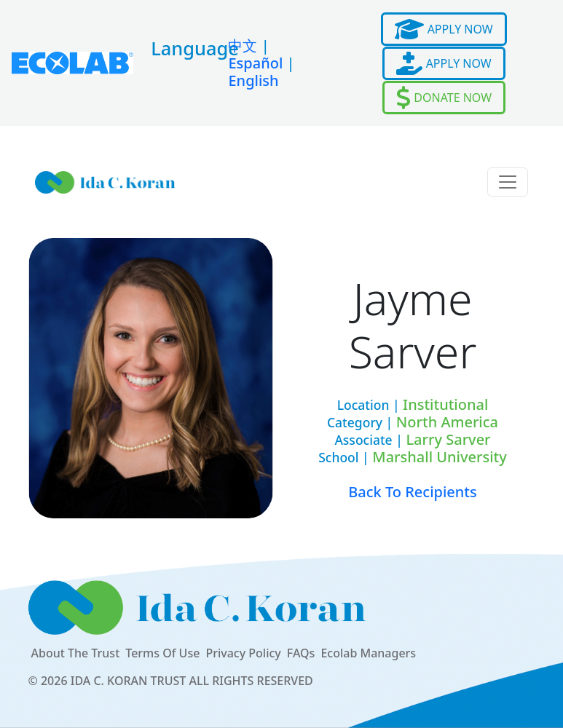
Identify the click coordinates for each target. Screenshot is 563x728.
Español (255, 63)
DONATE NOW (444, 98)
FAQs (301, 653)
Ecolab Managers (368, 653)
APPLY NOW (444, 29)
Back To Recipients (413, 492)
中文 (243, 45)
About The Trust (76, 653)
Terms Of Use (162, 653)
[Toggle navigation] (508, 182)
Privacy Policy (243, 653)
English (253, 80)
